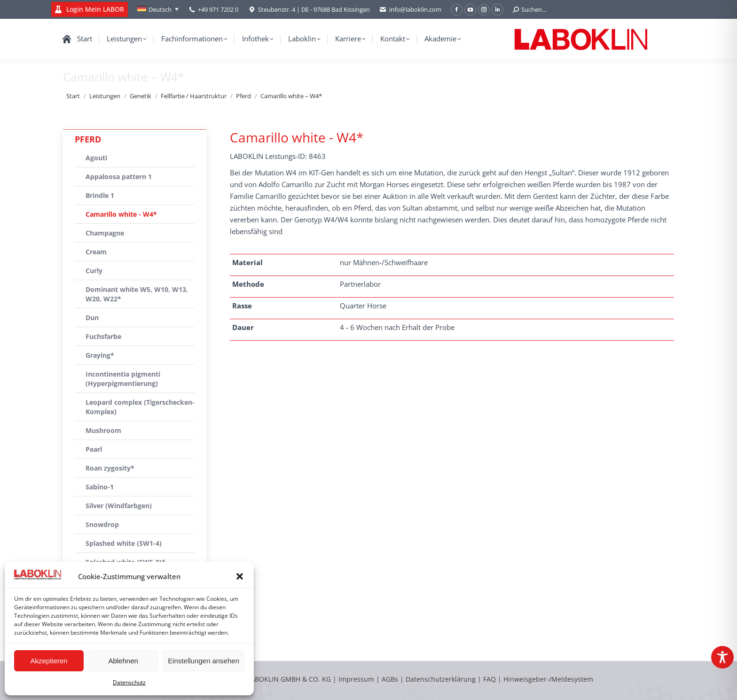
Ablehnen (123, 661)
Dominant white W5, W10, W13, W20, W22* (137, 294)
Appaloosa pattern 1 (119, 177)
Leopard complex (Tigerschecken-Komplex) (140, 407)
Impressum (356, 679)
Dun (92, 318)
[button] (240, 576)
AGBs (391, 679)
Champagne (105, 233)
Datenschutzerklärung (441, 679)
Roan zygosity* (110, 468)
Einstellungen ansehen (204, 661)
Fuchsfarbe (103, 336)
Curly (94, 271)
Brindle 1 (100, 195)
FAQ (490, 679)
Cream (96, 252)
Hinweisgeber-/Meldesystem (548, 679)
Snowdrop (102, 524)
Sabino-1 (100, 487)
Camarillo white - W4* (121, 214)
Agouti (96, 158)
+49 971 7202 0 (218, 9)
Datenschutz (129, 682)
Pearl (94, 449)
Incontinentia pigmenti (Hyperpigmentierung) (123, 379)
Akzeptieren (49, 661)
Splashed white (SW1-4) (124, 543)
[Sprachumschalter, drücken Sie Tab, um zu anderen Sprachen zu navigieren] (158, 9)
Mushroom (103, 430)
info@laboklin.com (410, 10)
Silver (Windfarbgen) (119, 506)
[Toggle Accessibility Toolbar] (722, 657)
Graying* (100, 355)
